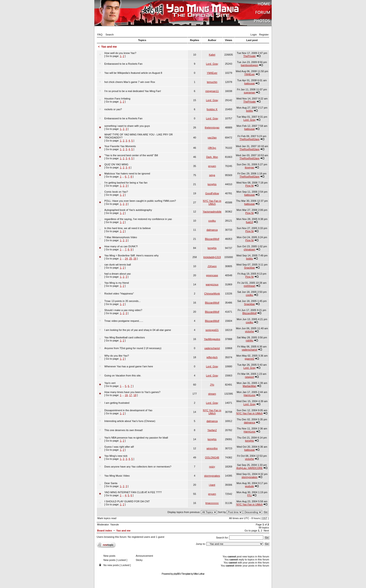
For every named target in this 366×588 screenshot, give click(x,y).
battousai (250, 83)
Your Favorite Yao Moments (120, 146)
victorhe (250, 331)
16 (126, 395)
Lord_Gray (212, 64)
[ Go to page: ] (120, 55)
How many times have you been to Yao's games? (132, 392)
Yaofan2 (212, 430)
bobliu (249, 111)
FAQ (100, 35)
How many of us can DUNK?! (121, 246)
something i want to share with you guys (127, 126)
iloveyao (250, 167)
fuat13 (250, 222)
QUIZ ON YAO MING (116, 164)
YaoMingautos (212, 339)
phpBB (177, 574)
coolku (212, 221)
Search (110, 35)
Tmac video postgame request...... (124, 321)
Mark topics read (107, 518)
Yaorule (114, 524)
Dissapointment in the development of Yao (128, 410)
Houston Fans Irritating (117, 99)
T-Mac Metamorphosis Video (121, 237)
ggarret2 (249, 359)
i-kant (212, 485)
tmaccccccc (212, 503)
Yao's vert (110, 383)
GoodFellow (212, 193)
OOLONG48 (212, 457)
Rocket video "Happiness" (119, 294)
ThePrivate (249, 56)
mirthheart (250, 286)
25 (130, 259)
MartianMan (250, 386)
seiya (212, 175)
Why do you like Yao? (117, 356)
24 (126, 259)
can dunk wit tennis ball (118, 265)
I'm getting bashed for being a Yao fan (126, 183)
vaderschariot (212, 348)
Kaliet (212, 55)
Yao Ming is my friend (117, 283)
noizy (212, 467)
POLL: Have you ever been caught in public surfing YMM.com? (140, 201)
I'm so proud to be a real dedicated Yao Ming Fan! (133, 91)
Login (254, 35)
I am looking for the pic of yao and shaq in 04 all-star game (138, 330)
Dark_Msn (212, 157)
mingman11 (212, 91)
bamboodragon (250, 65)
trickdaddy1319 (212, 257)
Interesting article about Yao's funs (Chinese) (130, 421)
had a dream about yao (118, 274)
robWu (250, 340)
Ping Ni (249, 186)
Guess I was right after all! (119, 447)
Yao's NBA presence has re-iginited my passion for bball (136, 438)
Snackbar (250, 268)
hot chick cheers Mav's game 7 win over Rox (130, 82)
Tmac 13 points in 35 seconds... (122, 301)
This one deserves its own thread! (123, 430)
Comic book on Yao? (116, 192)
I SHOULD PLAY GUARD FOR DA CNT (127, 501)
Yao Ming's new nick (116, 456)
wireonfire (212, 448)
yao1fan (212, 138)
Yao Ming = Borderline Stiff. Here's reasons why (132, 255)
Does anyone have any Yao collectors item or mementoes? (138, 467)
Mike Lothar (199, 574)
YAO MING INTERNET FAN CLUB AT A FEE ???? (133, 492)
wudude (250, 486)
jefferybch (212, 357)
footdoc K (212, 109)
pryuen (212, 166)
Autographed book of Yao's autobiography (128, 210)
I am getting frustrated (117, 403)
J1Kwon (212, 266)
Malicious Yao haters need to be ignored (127, 174)
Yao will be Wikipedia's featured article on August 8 (133, 73)
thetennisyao (212, 128)
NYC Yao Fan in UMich (212, 202)
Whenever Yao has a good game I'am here (129, 366)
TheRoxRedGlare (250, 139)
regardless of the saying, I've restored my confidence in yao (138, 219)
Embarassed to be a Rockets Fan (123, 64)
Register (264, 35)
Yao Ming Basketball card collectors (125, 337)
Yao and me (109, 47)
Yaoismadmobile (212, 212)
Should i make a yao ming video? (123, 310)
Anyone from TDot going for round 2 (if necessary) (133, 348)
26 (135, 259)
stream (212, 394)
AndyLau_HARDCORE (250, 468)
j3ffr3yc (212, 148)
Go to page (251, 531)
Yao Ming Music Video (117, 476)
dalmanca (212, 230)
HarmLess (250, 395)
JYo (212, 385)
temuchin (212, 82)
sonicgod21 (212, 330)
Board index (105, 531)
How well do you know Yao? (120, 53)
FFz (249, 495)
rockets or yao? (113, 109)
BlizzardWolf (212, 239)
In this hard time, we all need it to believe (128, 228)
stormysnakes (212, 476)
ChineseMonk (212, 294)
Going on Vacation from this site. (123, 375)
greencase (212, 275)
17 (130, 395)
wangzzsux (212, 284)
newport (249, 377)
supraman (249, 92)
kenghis (212, 184)
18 (135, 395)
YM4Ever (212, 73)
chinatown (250, 249)
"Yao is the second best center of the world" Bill (131, 155)
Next (266, 531)
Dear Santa (111, 483)
